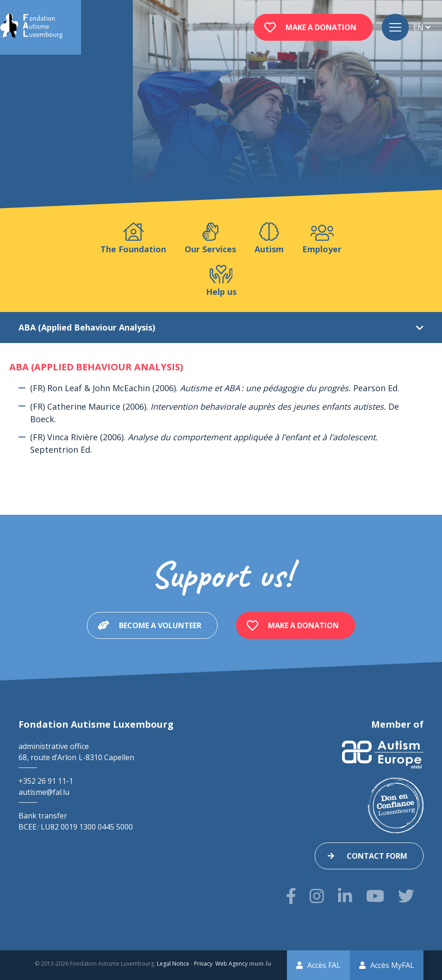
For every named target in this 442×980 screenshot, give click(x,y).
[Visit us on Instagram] (317, 896)
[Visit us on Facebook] (291, 896)
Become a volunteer (160, 625)
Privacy (203, 964)
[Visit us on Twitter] (406, 896)
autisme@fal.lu (44, 792)
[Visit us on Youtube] (375, 896)
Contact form (377, 856)
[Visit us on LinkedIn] (345, 896)
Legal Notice (173, 964)
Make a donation (321, 27)
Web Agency (231, 964)
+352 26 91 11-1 (46, 781)
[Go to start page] (31, 27)
